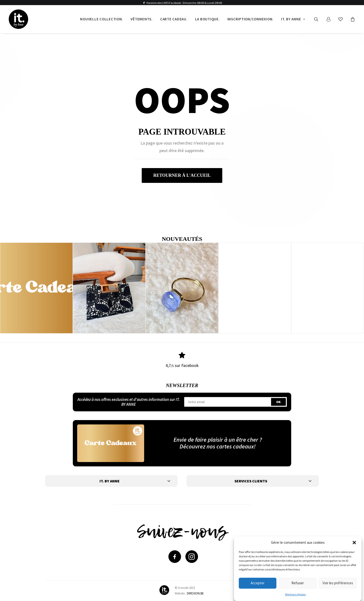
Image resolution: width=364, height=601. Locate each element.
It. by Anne (293, 19)
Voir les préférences (338, 583)
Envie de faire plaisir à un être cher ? (218, 439)
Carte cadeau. (174, 19)
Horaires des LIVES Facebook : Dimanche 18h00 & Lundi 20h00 (184, 3)
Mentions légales (295, 594)
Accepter (258, 583)
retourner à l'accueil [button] (182, 175)
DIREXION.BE (195, 593)
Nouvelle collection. (102, 19)
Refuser (298, 583)
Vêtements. (142, 19)
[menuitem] (102, 19)
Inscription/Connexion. (251, 19)
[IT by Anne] (18, 19)
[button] (354, 543)
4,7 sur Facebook (182, 365)
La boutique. (207, 19)
